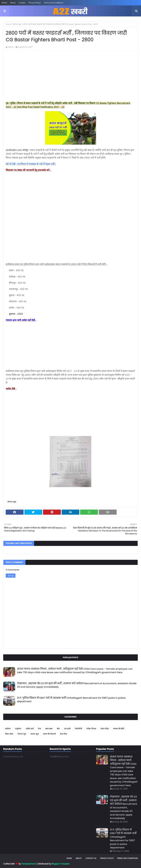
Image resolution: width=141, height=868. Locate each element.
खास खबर (49, 729)
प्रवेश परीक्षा (105, 729)
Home (4, 3)
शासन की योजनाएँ (49, 734)
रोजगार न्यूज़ (17, 24)
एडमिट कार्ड (30, 729)
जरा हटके (67, 729)
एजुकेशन (18, 729)
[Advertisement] (70, 76)
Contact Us (91, 858)
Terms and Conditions (54, 3)
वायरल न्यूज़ (35, 734)
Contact (22, 3)
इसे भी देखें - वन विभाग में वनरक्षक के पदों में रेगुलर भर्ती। (31, 164)
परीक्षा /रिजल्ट (91, 729)
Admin (11, 47)
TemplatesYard (28, 864)
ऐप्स (39, 729)
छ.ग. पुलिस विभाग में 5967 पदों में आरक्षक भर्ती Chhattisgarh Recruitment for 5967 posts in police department (71, 700)
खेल (58, 729)
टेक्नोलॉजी (78, 729)
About (13, 3)
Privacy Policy (35, 3)
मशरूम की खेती (119, 729)
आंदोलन (8, 729)
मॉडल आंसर (9, 734)
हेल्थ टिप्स (64, 734)
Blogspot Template (61, 864)
